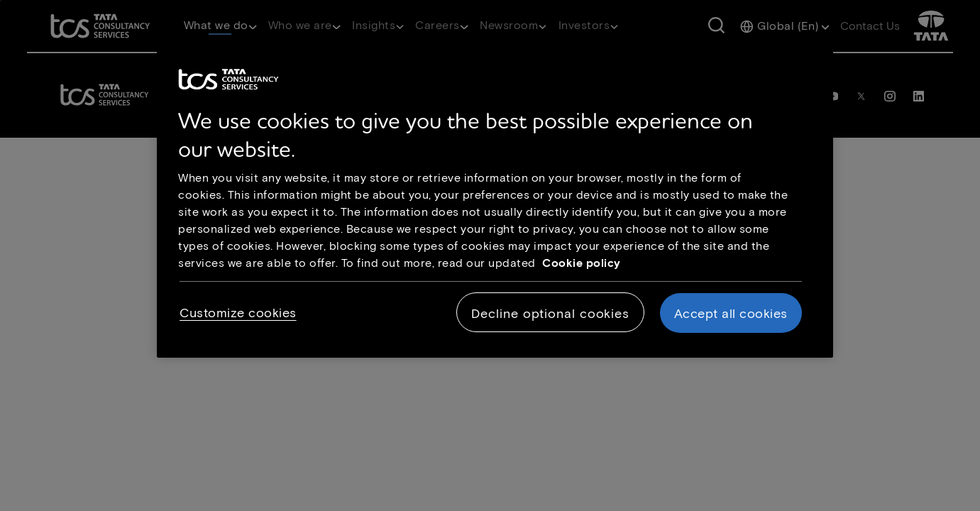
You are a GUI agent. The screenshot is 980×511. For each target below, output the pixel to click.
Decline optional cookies (550, 313)
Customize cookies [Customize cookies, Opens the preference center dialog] (238, 312)
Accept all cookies (731, 313)
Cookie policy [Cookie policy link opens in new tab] (582, 262)
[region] (495, 204)
